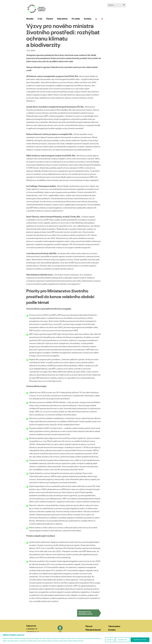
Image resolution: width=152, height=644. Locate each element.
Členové (89, 626)
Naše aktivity (62, 19)
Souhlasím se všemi (140, 640)
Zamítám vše (123, 640)
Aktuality (30, 19)
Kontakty (88, 19)
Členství (50, 19)
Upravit (109, 640)
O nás (40, 19)
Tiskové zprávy (114, 626)
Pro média (76, 19)
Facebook (60, 628)
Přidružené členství (93, 630)
